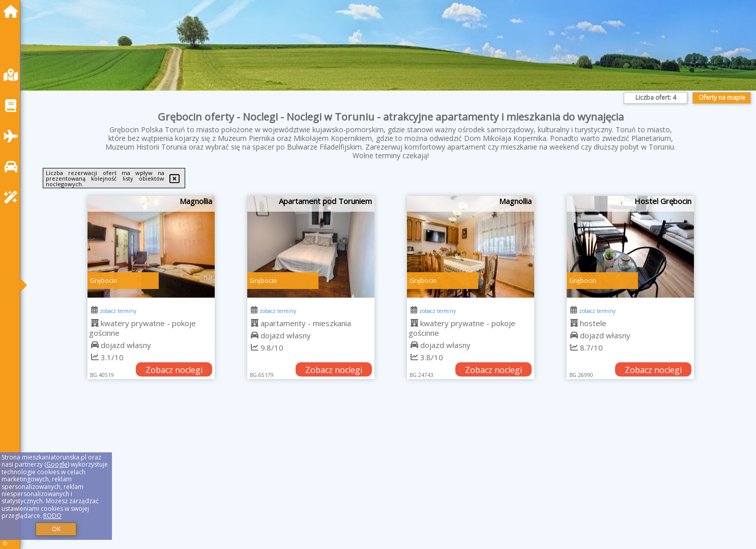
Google (57, 464)
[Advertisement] (336, 477)
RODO (52, 516)
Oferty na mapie (722, 97)
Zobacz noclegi (174, 370)
